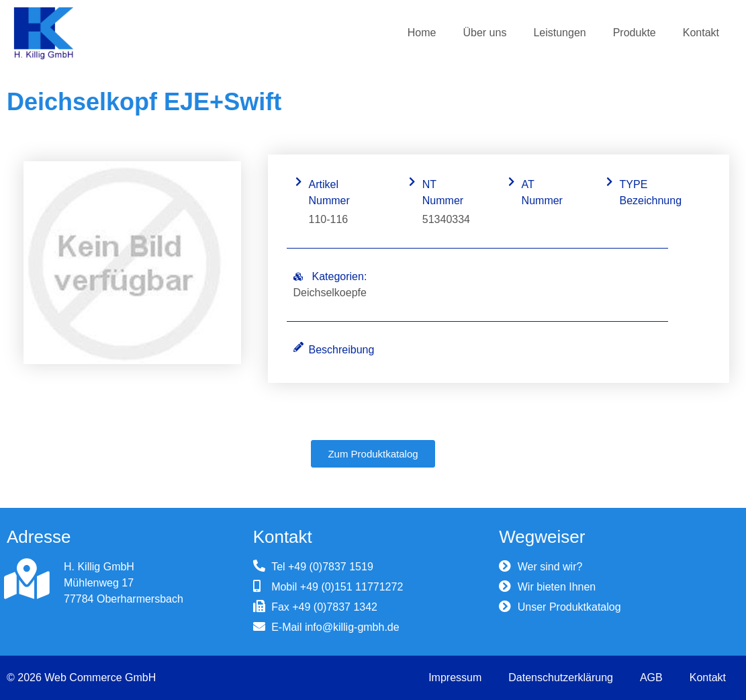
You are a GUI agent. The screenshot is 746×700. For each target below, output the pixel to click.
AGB (651, 677)
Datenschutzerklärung (561, 677)
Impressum (455, 677)
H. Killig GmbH (99, 567)
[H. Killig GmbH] (27, 579)
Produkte (635, 33)
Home (422, 33)
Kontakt (701, 33)
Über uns (484, 33)
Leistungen (559, 33)
